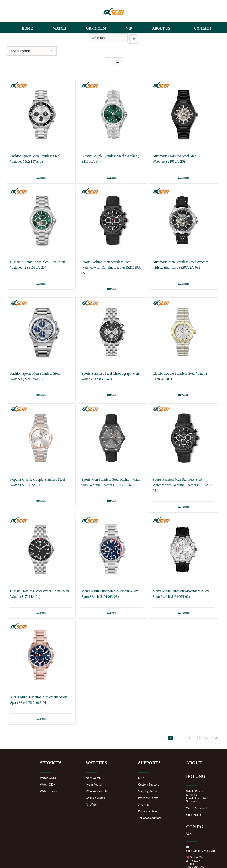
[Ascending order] (134, 39)
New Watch (93, 778)
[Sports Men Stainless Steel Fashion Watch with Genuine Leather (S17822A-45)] (112, 438)
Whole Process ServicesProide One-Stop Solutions (197, 796)
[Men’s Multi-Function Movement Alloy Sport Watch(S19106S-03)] (112, 549)
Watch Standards (51, 791)
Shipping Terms (148, 791)
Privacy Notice (147, 811)
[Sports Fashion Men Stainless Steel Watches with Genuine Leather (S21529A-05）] (112, 220)
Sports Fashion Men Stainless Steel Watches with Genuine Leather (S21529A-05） (112, 267)
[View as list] (118, 62)
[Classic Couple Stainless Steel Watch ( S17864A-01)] (183, 332)
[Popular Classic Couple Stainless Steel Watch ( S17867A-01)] (41, 438)
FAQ (141, 778)
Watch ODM (48, 778)
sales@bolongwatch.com (202, 849)
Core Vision (194, 815)
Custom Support (148, 785)
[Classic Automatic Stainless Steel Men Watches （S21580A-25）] (41, 220)
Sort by (99, 38)
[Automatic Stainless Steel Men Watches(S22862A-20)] (183, 114)
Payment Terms (148, 798)
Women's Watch (96, 791)
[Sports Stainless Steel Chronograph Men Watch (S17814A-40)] (112, 332)
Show (20, 51)
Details (43, 178)
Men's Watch (94, 785)
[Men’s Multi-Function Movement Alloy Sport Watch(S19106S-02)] (183, 549)
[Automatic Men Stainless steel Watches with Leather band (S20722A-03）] (183, 220)
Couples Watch (95, 798)
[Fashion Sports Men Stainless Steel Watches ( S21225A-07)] (41, 332)
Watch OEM (48, 785)
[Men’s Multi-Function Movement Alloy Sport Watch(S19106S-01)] (41, 655)
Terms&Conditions (150, 818)
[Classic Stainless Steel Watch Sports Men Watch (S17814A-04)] (41, 549)
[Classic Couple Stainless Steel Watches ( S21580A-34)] (112, 114)
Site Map (144, 805)
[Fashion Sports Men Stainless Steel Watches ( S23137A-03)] (41, 114)
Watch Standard (196, 808)
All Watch (92, 805)
